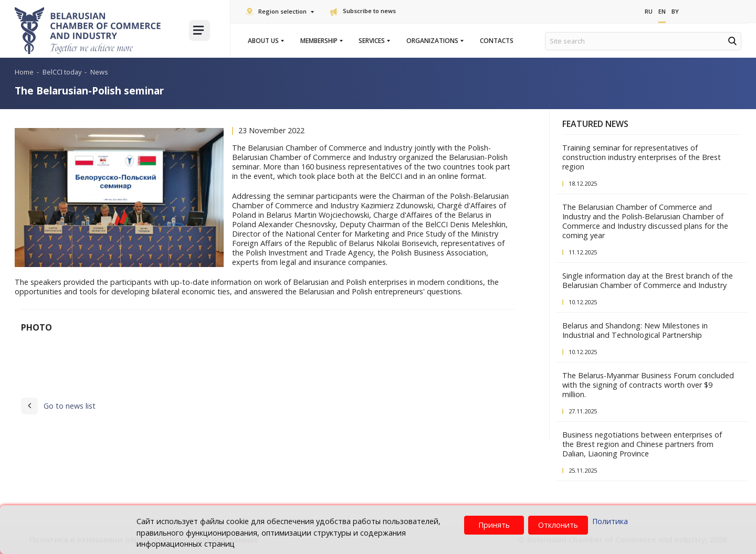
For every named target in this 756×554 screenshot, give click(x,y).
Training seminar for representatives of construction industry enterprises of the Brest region (642, 157)
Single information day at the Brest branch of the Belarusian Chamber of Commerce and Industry (648, 280)
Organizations (434, 41)
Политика (610, 521)
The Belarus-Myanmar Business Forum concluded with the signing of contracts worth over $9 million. (648, 385)
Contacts (497, 41)
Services (374, 41)
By (675, 11)
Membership (321, 41)
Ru (649, 11)
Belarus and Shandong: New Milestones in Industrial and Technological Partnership (635, 330)
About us (265, 41)
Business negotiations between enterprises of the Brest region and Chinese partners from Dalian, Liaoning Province (642, 444)
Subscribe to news (363, 11)
